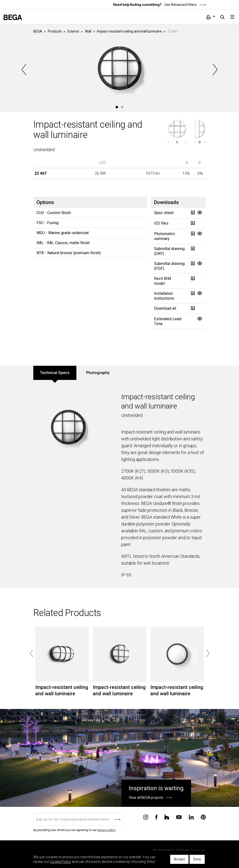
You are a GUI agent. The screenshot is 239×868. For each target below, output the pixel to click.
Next (215, 69)
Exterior (73, 31)
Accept (179, 859)
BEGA (38, 31)
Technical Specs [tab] (55, 373)
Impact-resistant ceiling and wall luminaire (129, 31)
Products (55, 31)
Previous (24, 69)
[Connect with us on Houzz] (167, 817)
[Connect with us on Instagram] (146, 817)
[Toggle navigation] (232, 17)
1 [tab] (117, 107)
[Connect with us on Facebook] (156, 817)
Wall (88, 31)
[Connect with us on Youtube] (179, 817)
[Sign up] (78, 819)
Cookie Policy (60, 862)
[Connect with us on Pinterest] (203, 817)
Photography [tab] (98, 373)
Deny (197, 859)
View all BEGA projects (146, 798)
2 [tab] (122, 107)
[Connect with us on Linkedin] (191, 817)
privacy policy (107, 830)
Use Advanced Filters (185, 5)
